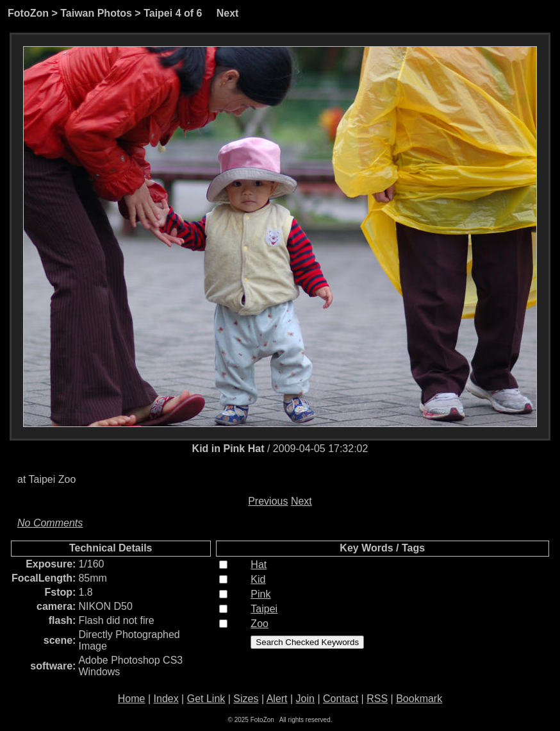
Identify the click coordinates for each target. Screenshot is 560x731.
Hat (259, 565)
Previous (268, 501)
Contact (341, 699)
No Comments (50, 523)
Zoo (259, 624)
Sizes (246, 699)
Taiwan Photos (96, 13)
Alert (277, 699)
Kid (258, 579)
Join (305, 699)
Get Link (206, 699)
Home (132, 699)
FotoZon (28, 13)
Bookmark (419, 699)
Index (166, 699)
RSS (377, 699)
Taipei (158, 13)
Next (228, 13)
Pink (260, 594)
